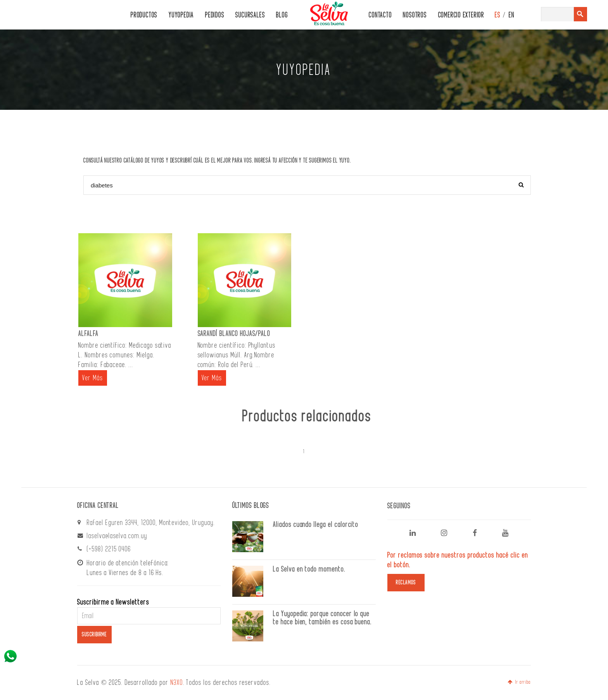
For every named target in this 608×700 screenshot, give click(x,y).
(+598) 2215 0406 (109, 549)
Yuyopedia (181, 15)
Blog (282, 15)
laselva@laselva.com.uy (117, 536)
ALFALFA (88, 334)
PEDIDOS (215, 15)
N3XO (177, 683)
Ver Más (93, 378)
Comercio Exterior (461, 15)
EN (512, 15)
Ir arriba (519, 682)
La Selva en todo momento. (309, 569)
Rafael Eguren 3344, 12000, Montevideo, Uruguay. (151, 523)
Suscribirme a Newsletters (113, 602)
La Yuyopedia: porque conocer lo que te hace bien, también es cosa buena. (322, 618)
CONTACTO (380, 15)
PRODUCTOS (144, 15)
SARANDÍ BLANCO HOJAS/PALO (234, 334)
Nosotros (415, 15)
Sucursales (250, 15)
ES (498, 15)
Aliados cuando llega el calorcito (316, 525)
